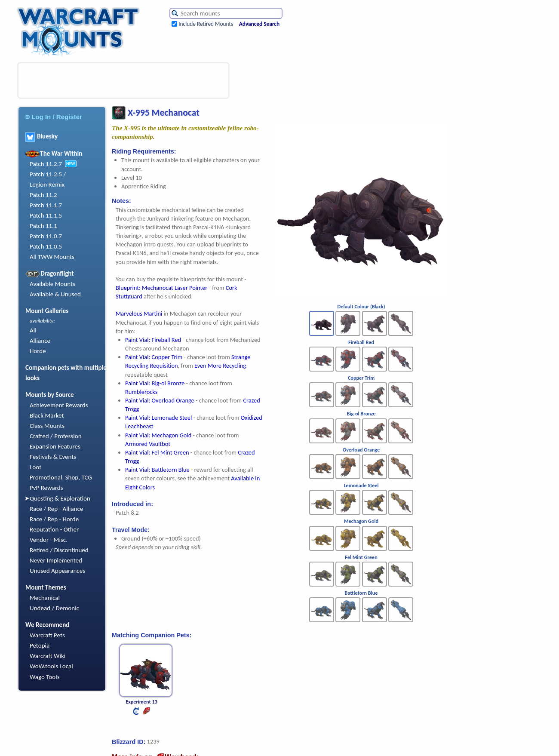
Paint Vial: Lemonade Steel (158, 418)
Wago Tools (45, 677)
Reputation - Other (54, 529)
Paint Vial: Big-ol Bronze (155, 383)
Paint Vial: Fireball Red (153, 340)
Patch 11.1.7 (46, 205)
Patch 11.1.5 (46, 215)
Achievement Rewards (59, 405)
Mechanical (45, 598)
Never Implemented (56, 560)
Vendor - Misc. (49, 540)
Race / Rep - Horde (54, 519)
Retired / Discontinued (59, 550)
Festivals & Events (53, 457)
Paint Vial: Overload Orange (160, 400)
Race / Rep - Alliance (56, 509)
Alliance (40, 341)
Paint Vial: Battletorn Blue (157, 470)
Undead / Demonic (54, 608)
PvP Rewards (46, 488)
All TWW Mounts (52, 257)
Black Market (47, 415)
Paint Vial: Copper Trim (154, 357)
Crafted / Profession (56, 436)
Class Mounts (47, 426)
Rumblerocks (141, 392)
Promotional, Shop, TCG (61, 477)
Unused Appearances (57, 571)
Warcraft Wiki (48, 656)
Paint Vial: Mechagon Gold (158, 435)
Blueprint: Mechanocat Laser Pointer (161, 288)
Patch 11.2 (43, 195)
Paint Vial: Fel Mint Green (157, 452)
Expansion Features (55, 446)
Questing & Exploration (60, 498)
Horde (38, 351)
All (33, 330)
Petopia (40, 645)
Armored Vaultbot (148, 444)
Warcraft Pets (47, 635)
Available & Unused (55, 294)
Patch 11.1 (43, 226)
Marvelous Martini (139, 313)
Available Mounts (52, 284)
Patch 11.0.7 (46, 236)
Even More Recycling (220, 366)
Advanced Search (259, 24)
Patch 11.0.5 (46, 246)
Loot (35, 467)
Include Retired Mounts (206, 24)
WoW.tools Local (51, 666)
